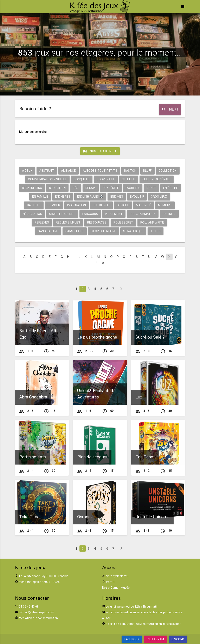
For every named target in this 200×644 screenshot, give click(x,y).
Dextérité (111, 188)
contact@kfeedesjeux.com (36, 612)
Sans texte (75, 231)
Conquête (82, 179)
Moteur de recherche (33, 132)
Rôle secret (123, 222)
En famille (40, 197)
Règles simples (68, 222)
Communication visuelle (47, 179)
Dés (76, 188)
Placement (114, 214)
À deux (27, 171)
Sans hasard (48, 231)
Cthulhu (129, 179)
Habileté (34, 205)
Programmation (143, 214)
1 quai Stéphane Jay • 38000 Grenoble (43, 576)
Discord (178, 639)
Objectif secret (62, 214)
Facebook (132, 639)
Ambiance (68, 171)
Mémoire (165, 205)
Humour (54, 205)
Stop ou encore (104, 231)
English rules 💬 (90, 197)
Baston (130, 171)
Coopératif (106, 179)
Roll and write (152, 222)
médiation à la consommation (38, 618)
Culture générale (157, 179)
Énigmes (117, 197)
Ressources (97, 222)
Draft (151, 188)
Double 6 (133, 188)
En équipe (171, 188)
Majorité (144, 205)
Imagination (77, 205)
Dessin (91, 188)
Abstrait (47, 171)
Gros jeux (159, 197)
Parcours (90, 214)
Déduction (57, 188)
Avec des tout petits (100, 171)
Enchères (63, 197)
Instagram (156, 639)
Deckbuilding (32, 188)
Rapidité (169, 214)
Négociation (33, 214)
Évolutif (137, 197)
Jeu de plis (101, 205)
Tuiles (156, 231)
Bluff (147, 171)
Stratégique (133, 231)
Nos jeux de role (100, 151)
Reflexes (42, 222)
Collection (168, 171)
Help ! (170, 109)
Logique (123, 205)
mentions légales (30, 582)
